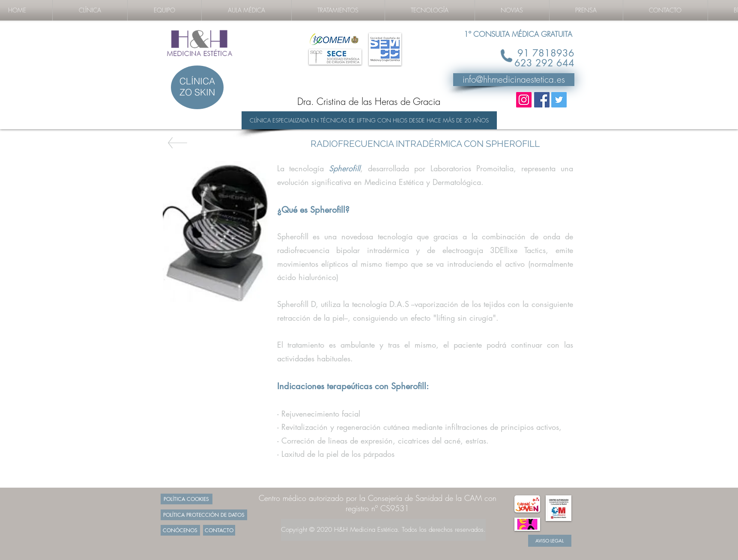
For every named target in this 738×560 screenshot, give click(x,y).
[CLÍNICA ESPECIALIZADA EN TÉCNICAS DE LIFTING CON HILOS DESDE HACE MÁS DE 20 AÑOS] (369, 120)
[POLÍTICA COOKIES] (187, 499)
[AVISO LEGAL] (550, 541)
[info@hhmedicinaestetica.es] (514, 80)
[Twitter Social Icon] (559, 100)
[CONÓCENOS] (180, 530)
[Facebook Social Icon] (542, 100)
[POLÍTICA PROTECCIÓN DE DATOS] (204, 515)
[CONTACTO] (219, 530)
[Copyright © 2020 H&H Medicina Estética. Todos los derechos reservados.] (383, 530)
